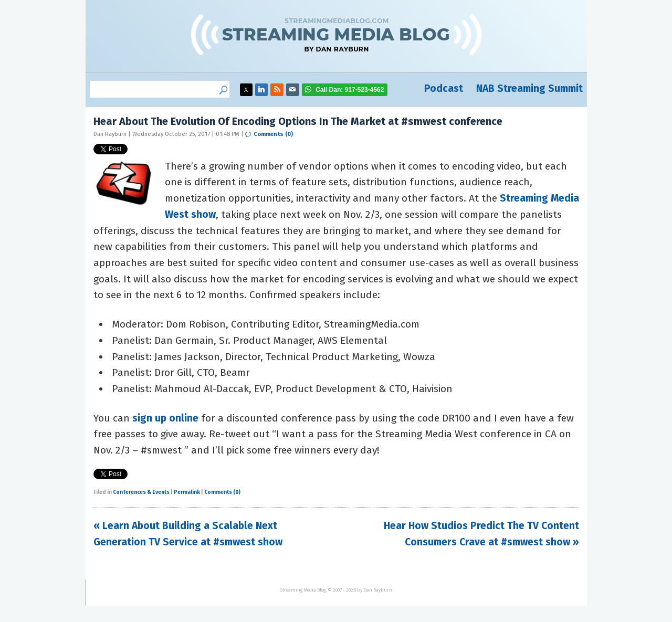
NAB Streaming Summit (529, 88)
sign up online (165, 418)
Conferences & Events (141, 492)
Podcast (444, 88)
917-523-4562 (350, 90)
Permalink (187, 492)
